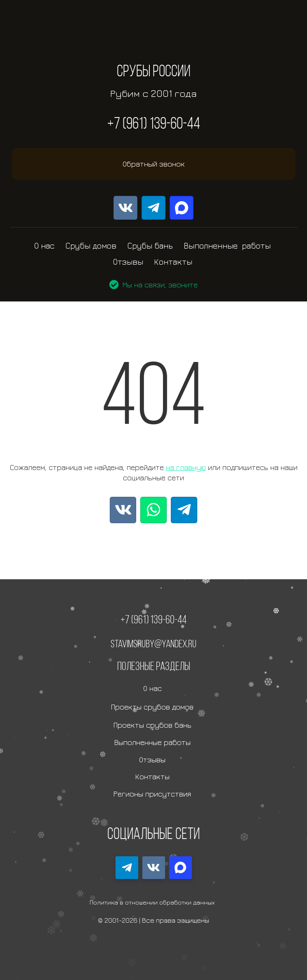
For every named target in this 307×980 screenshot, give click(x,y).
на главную (186, 467)
